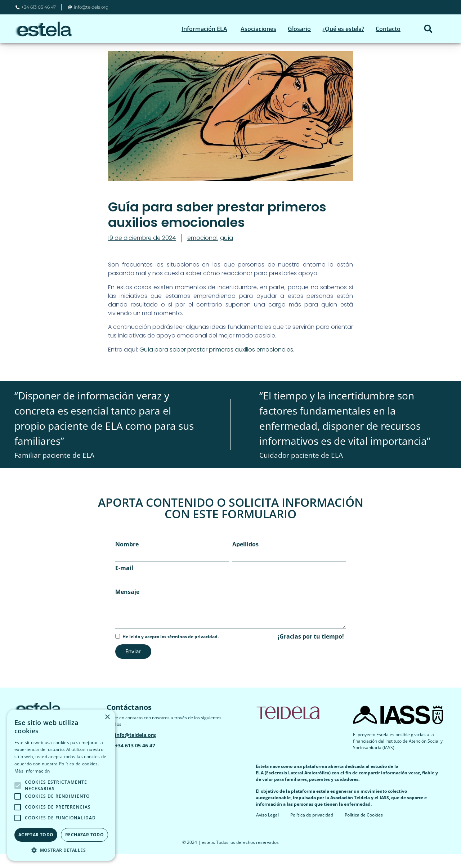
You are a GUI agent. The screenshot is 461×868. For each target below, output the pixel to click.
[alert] (61, 785)
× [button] (107, 717)
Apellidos (245, 558)
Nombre (127, 558)
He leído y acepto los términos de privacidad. (171, 650)
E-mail (124, 582)
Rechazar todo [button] (84, 835)
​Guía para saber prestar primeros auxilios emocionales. (217, 363)
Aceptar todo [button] (36, 835)
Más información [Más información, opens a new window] (32, 771)
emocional (202, 252)
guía (227, 252)
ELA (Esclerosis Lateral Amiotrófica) (293, 786)
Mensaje (127, 605)
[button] (428, 29)
